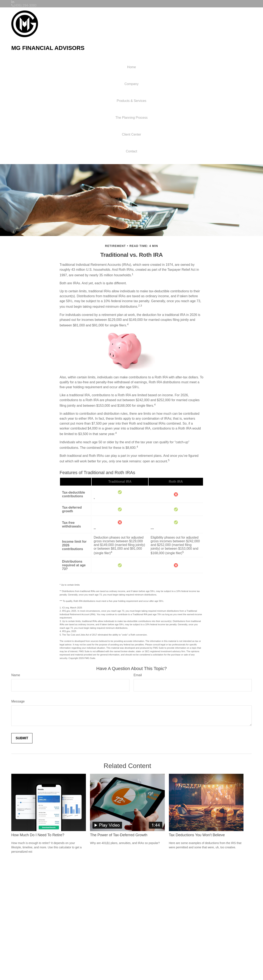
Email (138, 675)
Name (16, 675)
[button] (131, 84)
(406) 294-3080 (24, 5)
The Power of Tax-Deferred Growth (119, 835)
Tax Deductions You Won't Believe (197, 835)
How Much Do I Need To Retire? (38, 835)
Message (18, 701)
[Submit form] (22, 738)
